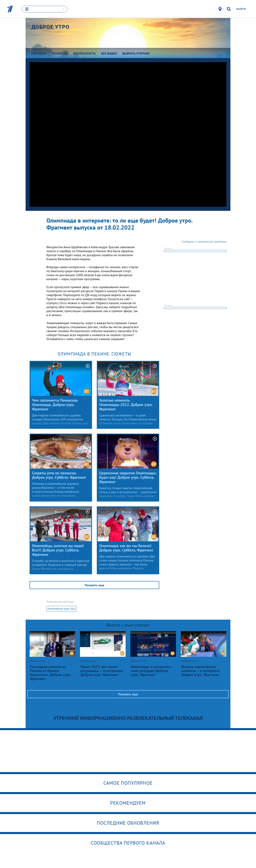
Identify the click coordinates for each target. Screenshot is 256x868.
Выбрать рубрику (136, 53)
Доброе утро (50, 27)
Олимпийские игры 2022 (62, 609)
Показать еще (94, 585)
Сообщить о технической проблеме (204, 242)
